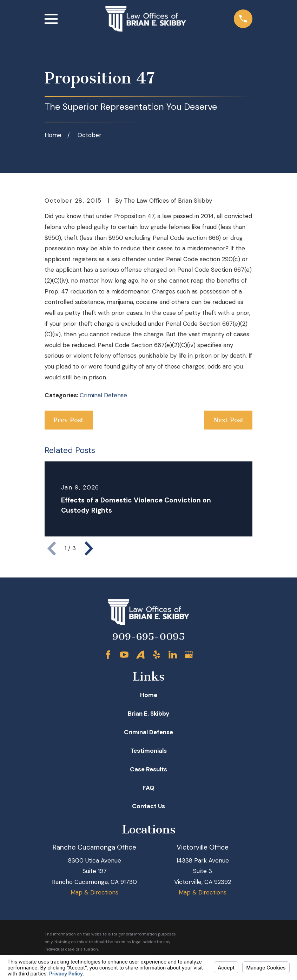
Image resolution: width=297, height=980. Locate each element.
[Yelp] (157, 655)
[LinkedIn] (173, 655)
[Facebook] (108, 655)
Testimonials (148, 751)
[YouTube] (124, 655)
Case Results (148, 769)
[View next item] (89, 548)
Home (149, 695)
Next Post (229, 420)
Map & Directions (94, 892)
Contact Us (148, 806)
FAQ (148, 788)
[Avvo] (140, 655)
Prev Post (68, 420)
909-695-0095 (148, 637)
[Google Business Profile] (189, 655)
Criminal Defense (103, 395)
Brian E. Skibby (148, 714)
